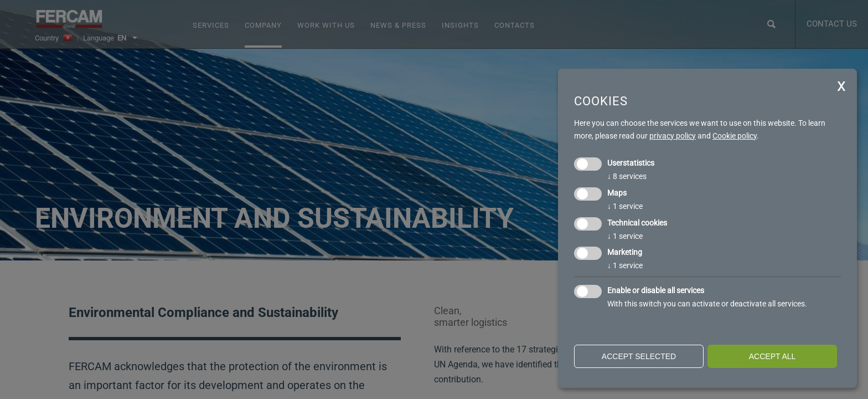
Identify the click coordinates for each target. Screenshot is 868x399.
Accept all (773, 356)
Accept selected (639, 356)
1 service (625, 206)
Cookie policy (735, 136)
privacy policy (673, 136)
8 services (627, 176)
